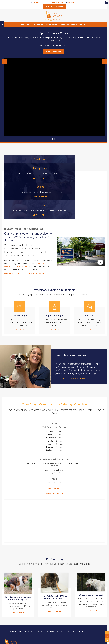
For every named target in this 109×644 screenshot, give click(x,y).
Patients (29, 181)
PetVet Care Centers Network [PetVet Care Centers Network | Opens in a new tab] (94, 641)
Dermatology (20, 294)
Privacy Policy (54, 612)
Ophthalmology (54, 294)
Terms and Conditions (10, 639)
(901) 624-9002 (73, 2)
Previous (5, 61)
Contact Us (53, 467)
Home (12, 610)
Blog (68, 610)
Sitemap (46, 639)
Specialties (29, 159)
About (19, 610)
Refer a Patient (53, 472)
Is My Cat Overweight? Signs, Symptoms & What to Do (54, 576)
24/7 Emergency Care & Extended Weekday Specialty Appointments (53, 24)
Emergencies (80, 159)
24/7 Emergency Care (55, 7)
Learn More (28, 172)
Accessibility (32, 639)
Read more (17, 591)
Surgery (89, 294)
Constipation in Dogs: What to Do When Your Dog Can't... (18, 577)
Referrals (80, 181)
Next (104, 61)
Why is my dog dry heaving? (91, 573)
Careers (75, 610)
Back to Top (8, 641)
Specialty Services (13, 252)
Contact (84, 610)
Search (93, 610)
